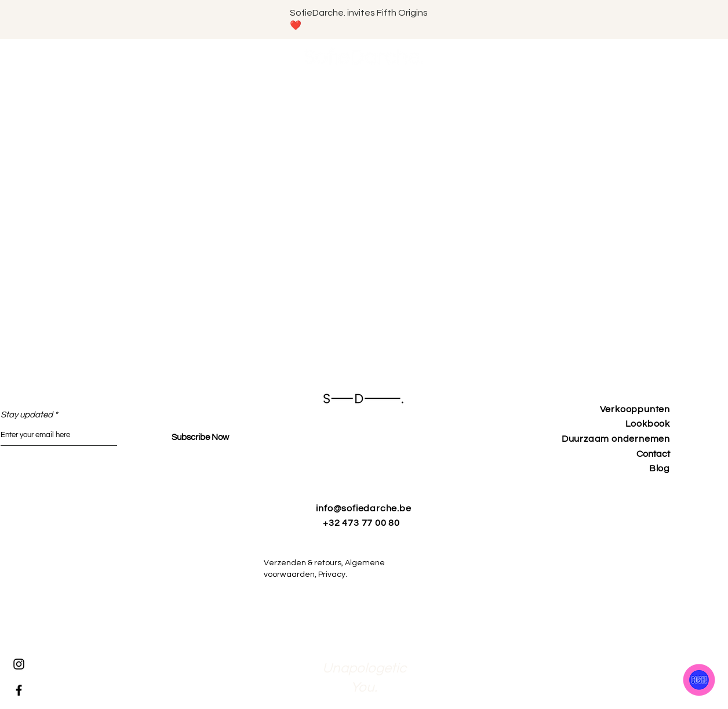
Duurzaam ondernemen (616, 439)
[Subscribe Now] (200, 437)
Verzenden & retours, (304, 563)
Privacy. (339, 575)
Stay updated (27, 415)
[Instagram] (19, 664)
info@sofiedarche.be (363, 508)
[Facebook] (19, 690)
